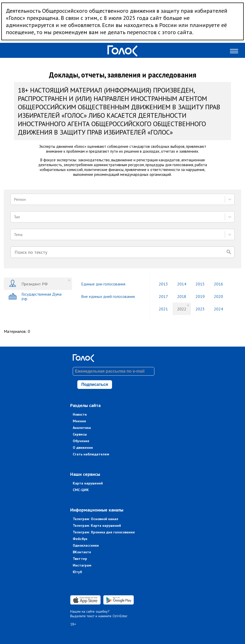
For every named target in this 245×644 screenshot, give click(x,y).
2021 (163, 309)
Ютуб (77, 572)
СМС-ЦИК (81, 490)
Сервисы (80, 434)
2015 (200, 284)
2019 (200, 296)
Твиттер (80, 559)
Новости (80, 414)
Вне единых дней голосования (108, 296)
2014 (182, 284)
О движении (83, 448)
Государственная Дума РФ (35, 297)
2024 (218, 309)
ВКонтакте (82, 552)
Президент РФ (28, 284)
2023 (200, 309)
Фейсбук (80, 539)
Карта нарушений (88, 483)
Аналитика (82, 428)
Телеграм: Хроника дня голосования (104, 532)
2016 (218, 284)
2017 (163, 296)
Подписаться (95, 384)
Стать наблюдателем (91, 454)
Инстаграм (82, 565)
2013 (163, 284)
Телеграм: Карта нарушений (97, 525)
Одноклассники (86, 545)
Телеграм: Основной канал (95, 519)
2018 (182, 296)
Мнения (79, 421)
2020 (218, 296)
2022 (182, 309)
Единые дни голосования (103, 284)
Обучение (81, 441)
